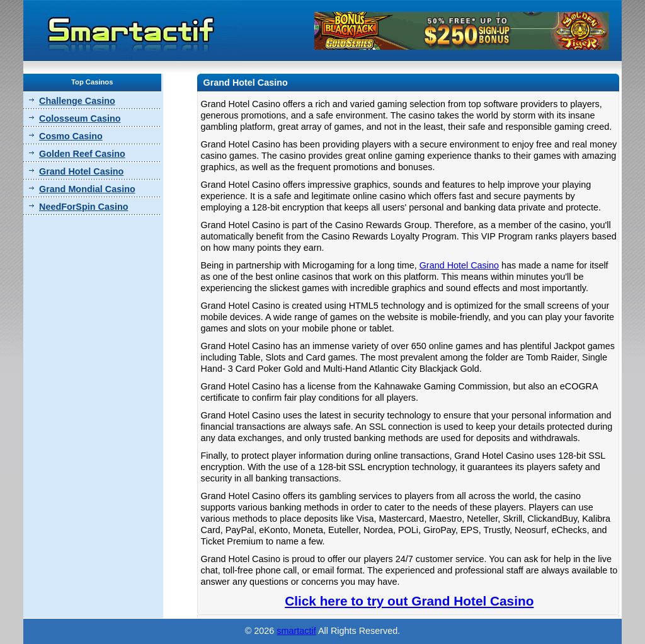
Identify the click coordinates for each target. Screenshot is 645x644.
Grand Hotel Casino (81, 171)
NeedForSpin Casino (84, 207)
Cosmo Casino (71, 136)
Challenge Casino (77, 101)
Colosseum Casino (80, 118)
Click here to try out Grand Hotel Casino (409, 601)
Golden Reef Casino (82, 154)
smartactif (296, 631)
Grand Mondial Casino (87, 189)
